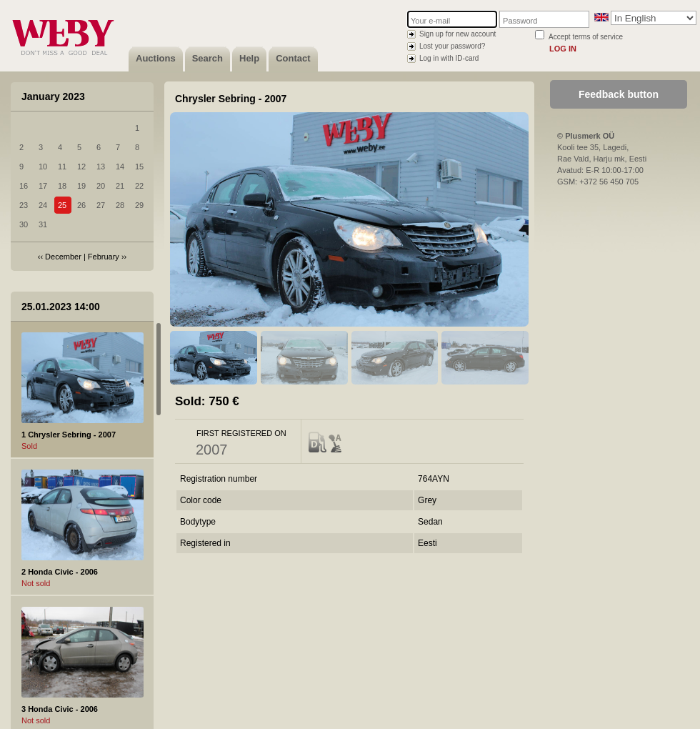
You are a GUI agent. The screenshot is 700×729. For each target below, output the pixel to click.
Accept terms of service (586, 37)
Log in (563, 49)
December (63, 257)
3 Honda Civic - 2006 (60, 709)
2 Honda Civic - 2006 (60, 572)
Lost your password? (452, 46)
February (104, 257)
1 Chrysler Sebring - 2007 (69, 435)
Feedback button (619, 94)
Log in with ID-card (449, 58)
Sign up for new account (457, 34)
